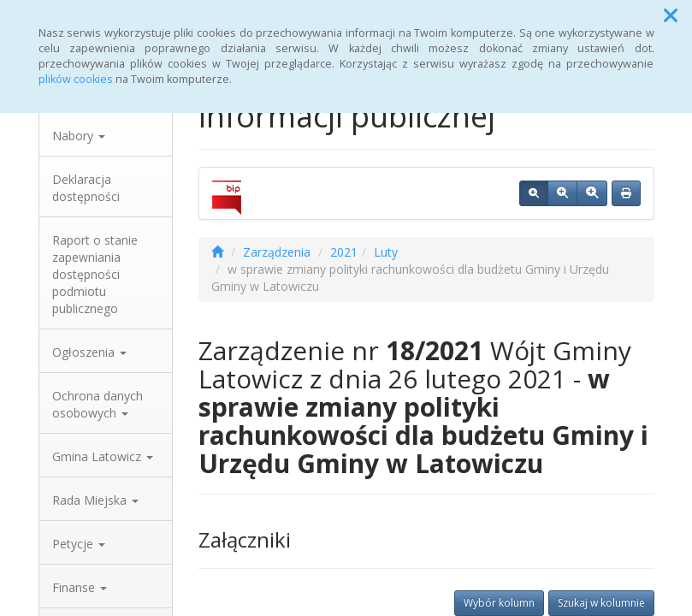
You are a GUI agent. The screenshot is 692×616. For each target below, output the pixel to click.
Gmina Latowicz (103, 456)
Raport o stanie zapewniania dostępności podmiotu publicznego (95, 274)
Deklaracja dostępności (86, 188)
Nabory (79, 136)
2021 (344, 252)
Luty (386, 252)
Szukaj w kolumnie (601, 603)
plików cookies (76, 79)
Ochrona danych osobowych (98, 404)
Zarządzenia (277, 252)
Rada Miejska (95, 500)
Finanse (80, 587)
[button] (671, 15)
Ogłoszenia (89, 352)
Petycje (79, 544)
